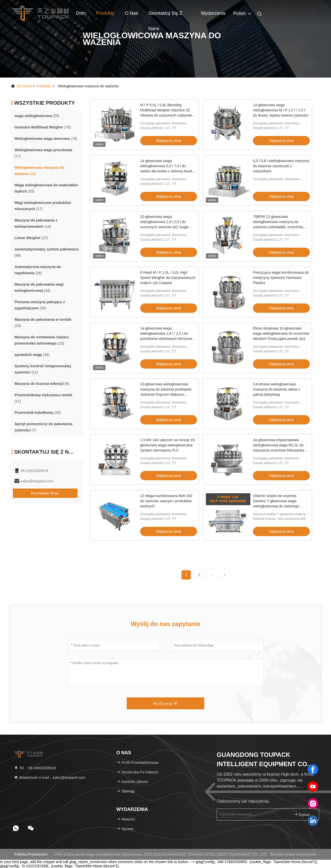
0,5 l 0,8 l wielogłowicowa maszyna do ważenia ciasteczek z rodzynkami (281, 166)
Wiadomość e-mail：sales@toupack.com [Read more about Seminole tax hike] (50, 778)
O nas (131, 13)
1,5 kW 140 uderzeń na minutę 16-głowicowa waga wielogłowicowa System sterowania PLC (168, 445)
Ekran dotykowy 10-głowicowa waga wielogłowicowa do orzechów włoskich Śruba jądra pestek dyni (281, 333)
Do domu (24, 86)
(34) (39, 287)
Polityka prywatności (31, 854)
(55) (37, 116)
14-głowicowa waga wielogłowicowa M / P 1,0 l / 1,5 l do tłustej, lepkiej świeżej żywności (281, 110)
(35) (40, 305)
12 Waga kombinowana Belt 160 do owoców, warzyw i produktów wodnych (166, 501)
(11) (43, 369)
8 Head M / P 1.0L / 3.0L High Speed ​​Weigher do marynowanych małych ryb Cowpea (168, 278)
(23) (42, 340)
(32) (38, 413)
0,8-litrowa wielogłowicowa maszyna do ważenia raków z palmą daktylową (277, 389)
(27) (31, 238)
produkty (44, 86)
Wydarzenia (213, 13)
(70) (43, 127)
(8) (42, 384)
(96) (46, 252)
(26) (39, 171)
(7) (43, 427)
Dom (81, 13)
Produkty (105, 13)
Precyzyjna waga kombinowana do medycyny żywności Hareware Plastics (281, 278)
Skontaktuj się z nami (165, 16)
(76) (46, 139)
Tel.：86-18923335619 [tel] (35, 768)
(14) (36, 223)
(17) (43, 153)
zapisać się (304, 814)
